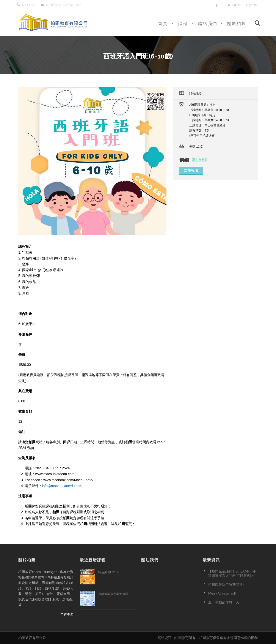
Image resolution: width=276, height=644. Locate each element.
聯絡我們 (208, 24)
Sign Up (251, 5)
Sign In (236, 5)
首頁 (163, 24)
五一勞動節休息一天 (224, 602)
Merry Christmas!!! (222, 593)
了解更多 (67, 615)
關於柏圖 (237, 24)
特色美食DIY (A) (109, 572)
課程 (183, 24)
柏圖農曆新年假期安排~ (226, 585)
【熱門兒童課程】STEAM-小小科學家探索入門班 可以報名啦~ (232, 574)
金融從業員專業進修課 (113, 594)
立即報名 (191, 170)
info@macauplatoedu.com (62, 486)
